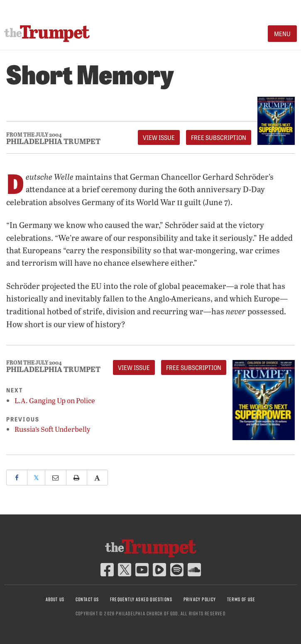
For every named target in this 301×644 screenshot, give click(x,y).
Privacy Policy (200, 599)
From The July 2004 (34, 135)
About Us (55, 599)
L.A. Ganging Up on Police (55, 400)
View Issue (159, 137)
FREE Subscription (219, 137)
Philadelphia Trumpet (53, 141)
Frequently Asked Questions (141, 599)
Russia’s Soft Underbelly (53, 429)
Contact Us (87, 599)
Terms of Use (241, 599)
